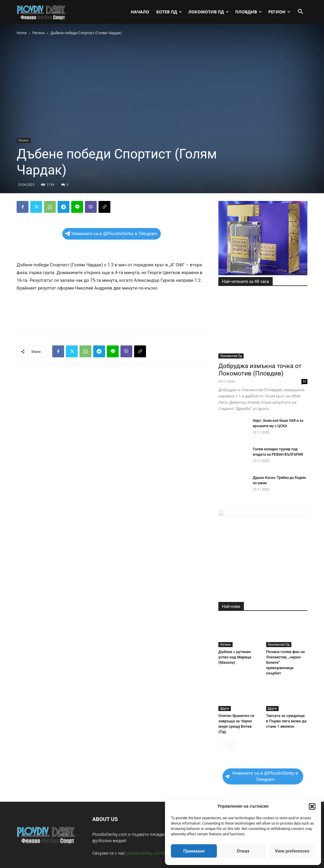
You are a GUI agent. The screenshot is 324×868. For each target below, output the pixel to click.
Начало (140, 12)
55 (305, 381)
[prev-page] (222, 744)
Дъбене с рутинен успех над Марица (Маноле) (235, 657)
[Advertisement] (112, 309)
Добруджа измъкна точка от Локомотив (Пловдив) (260, 370)
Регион (279, 12)
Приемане (194, 851)
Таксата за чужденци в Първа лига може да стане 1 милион (286, 721)
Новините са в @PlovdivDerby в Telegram (111, 234)
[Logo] (43, 12)
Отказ (243, 851)
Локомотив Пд (209, 12)
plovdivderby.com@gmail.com (156, 853)
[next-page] (232, 744)
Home (22, 33)
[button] (312, 806)
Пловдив (248, 12)
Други (225, 708)
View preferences (292, 851)
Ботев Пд (169, 12)
